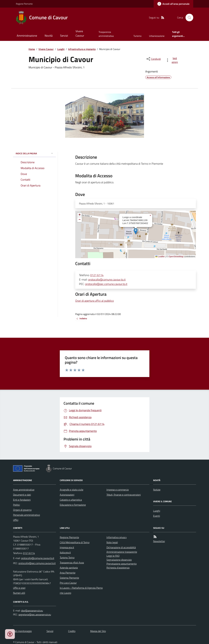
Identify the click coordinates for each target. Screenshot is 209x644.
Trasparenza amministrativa (106, 34)
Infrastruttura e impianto (82, 49)
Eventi (157, 516)
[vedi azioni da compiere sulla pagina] (172, 60)
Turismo (137, 36)
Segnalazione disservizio (119, 560)
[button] (136, 231)
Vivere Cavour (80, 33)
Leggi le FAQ (113, 556)
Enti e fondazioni (22, 500)
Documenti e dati (22, 495)
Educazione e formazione (73, 505)
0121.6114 (29, 553)
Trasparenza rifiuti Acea (72, 563)
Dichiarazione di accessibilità (121, 547)
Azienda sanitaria (69, 568)
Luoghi (61, 49)
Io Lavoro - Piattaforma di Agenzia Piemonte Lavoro (81, 590)
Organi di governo (22, 510)
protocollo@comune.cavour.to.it (107, 280)
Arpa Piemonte (68, 573)
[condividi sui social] (153, 59)
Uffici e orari (19, 588)
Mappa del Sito (98, 631)
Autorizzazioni (67, 495)
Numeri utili (19, 593)
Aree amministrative (24, 490)
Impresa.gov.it (67, 547)
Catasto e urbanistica (71, 500)
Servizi (64, 36)
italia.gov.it (65, 552)
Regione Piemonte (24, 4)
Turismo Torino (67, 557)
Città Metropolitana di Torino (75, 542)
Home (32, 49)
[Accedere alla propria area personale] (173, 4)
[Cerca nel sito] (188, 18)
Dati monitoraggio (22, 631)
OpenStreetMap (176, 256)
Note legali (112, 542)
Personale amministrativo (26, 515)
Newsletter (159, 541)
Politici (16, 505)
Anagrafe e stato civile (72, 490)
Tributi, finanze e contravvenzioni (124, 495)
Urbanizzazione (157, 36)
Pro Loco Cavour (68, 583)
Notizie (157, 490)
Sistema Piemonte (69, 578)
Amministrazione (27, 36)
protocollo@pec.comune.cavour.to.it (106, 284)
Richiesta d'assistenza (118, 568)
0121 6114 (97, 275)
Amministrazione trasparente (122, 552)
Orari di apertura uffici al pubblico (94, 301)
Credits (72, 631)
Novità (49, 36)
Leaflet (160, 256)
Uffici (16, 520)
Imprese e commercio (118, 490)
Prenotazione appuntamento (122, 564)
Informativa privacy (117, 537)
